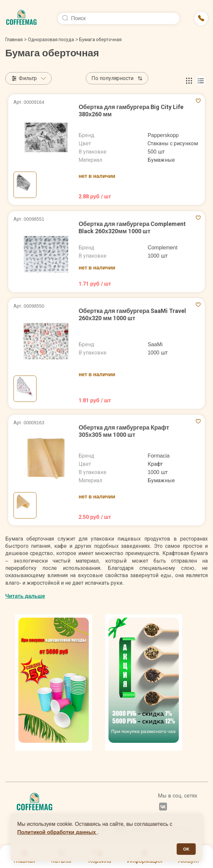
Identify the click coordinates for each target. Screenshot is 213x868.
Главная (16, 40)
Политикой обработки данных (57, 832)
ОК (186, 849)
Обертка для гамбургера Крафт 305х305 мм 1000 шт (124, 431)
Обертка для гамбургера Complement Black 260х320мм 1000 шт (132, 227)
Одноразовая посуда (51, 40)
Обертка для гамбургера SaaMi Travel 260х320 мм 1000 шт (133, 314)
